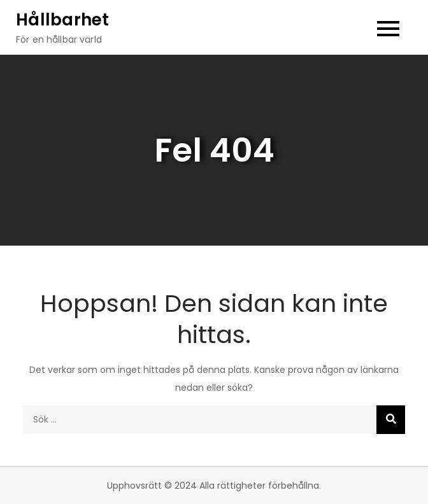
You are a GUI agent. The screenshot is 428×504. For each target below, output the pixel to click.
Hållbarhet (63, 20)
